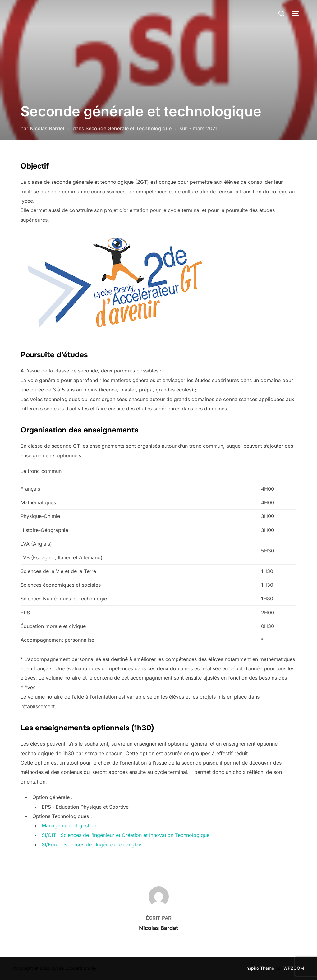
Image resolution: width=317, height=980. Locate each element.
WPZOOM (294, 968)
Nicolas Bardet (47, 128)
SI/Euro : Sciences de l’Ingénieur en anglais (92, 844)
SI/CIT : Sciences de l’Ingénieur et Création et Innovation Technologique (126, 835)
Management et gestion (69, 825)
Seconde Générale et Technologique (129, 128)
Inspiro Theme (260, 968)
